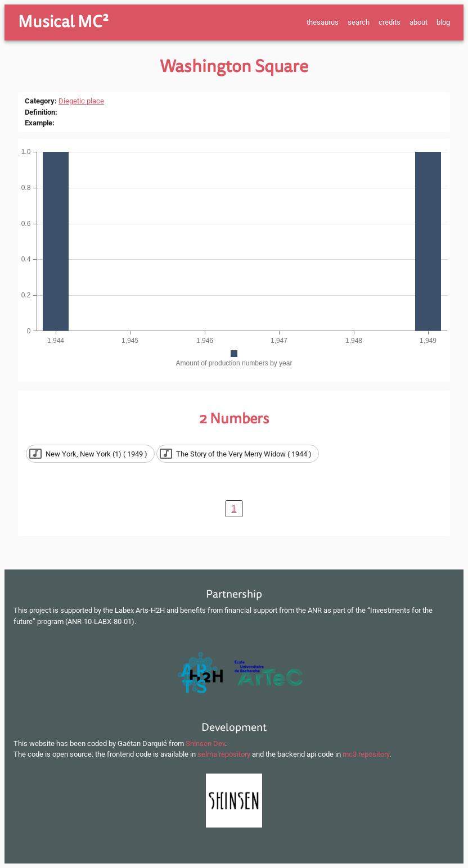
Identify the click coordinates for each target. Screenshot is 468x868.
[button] (90, 454)
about (418, 22)
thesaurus (323, 22)
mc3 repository (366, 754)
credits (390, 22)
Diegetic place (81, 101)
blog (443, 22)
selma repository (224, 754)
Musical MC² (63, 22)
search (359, 22)
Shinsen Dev (205, 743)
